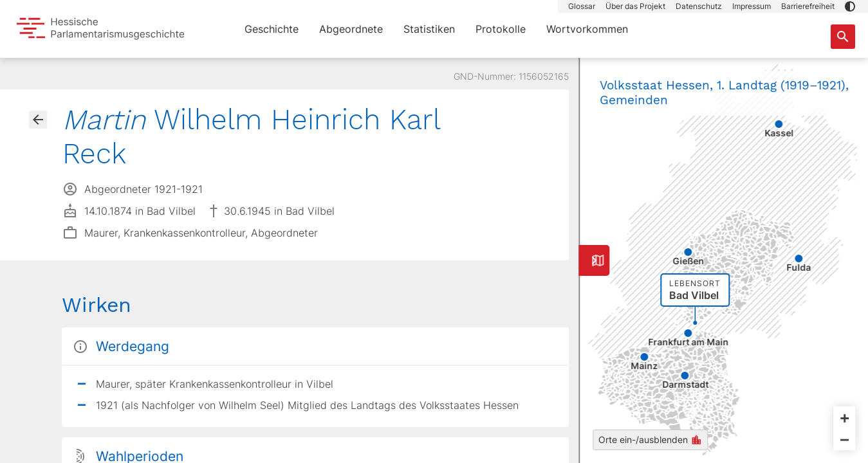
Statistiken (429, 29)
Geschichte (272, 29)
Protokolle (501, 29)
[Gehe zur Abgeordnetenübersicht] (38, 120)
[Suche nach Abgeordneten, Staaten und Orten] (843, 37)
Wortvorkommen (587, 29)
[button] (850, 6)
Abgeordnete (351, 29)
